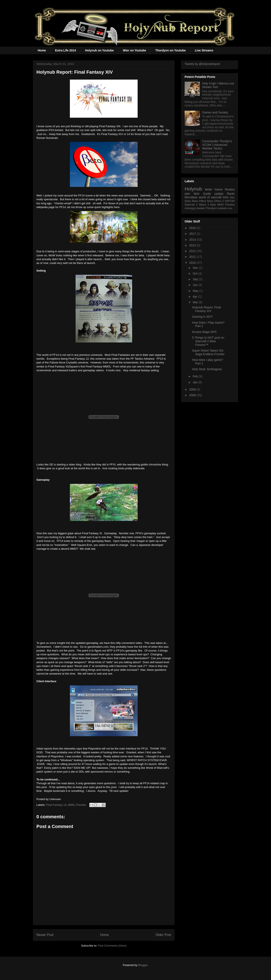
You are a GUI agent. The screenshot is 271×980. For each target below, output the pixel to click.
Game (218, 189)
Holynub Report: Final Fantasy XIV (206, 309)
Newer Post (45, 935)
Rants (231, 194)
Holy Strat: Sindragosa (207, 369)
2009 (193, 389)
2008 (193, 395)
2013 (193, 245)
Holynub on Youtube (100, 50)
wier (187, 194)
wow (209, 189)
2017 (193, 234)
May (196, 291)
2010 (193, 263)
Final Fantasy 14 (56, 805)
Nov (196, 268)
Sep (196, 279)
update (219, 194)
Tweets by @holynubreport (202, 64)
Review (230, 189)
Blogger (143, 965)
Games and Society (215, 112)
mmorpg (189, 208)
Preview (81, 805)
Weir (197, 194)
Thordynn (211, 208)
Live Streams (204, 50)
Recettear (191, 197)
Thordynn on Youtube (170, 50)
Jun (195, 285)
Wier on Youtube (134, 50)
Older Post (163, 935)
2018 (193, 228)
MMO (71, 805)
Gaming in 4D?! (202, 317)
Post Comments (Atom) (112, 946)
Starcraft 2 (191, 205)
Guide (207, 194)
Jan (195, 382)
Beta (213, 205)
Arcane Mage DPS (204, 332)
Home (42, 50)
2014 (193, 240)
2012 (193, 251)
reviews (222, 208)
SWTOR (230, 201)
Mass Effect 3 (215, 201)
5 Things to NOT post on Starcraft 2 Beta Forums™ (208, 341)
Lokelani (200, 208)
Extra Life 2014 (66, 50)
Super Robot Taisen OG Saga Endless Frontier (208, 352)
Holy (230, 208)
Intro (226, 197)
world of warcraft (210, 197)
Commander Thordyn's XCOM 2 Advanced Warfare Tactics (217, 145)
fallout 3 (204, 205)
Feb (196, 376)
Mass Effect (199, 201)
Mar (196, 302)
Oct (195, 273)
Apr (195, 297)
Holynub (193, 189)
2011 (193, 257)
